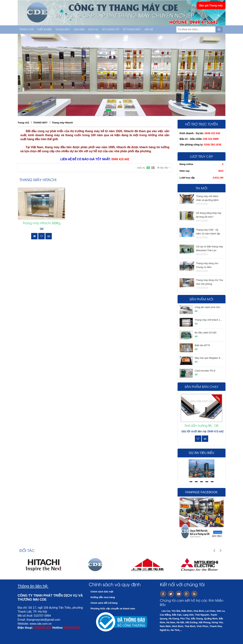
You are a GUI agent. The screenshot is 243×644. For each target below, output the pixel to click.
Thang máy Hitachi (62, 123)
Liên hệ (149, 30)
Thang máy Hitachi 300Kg (41, 223)
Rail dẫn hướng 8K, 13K (202, 426)
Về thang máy (132, 30)
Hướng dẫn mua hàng (103, 597)
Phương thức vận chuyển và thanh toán (113, 609)
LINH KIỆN (79, 30)
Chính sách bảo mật (102, 592)
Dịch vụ (93, 30)
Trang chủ (27, 30)
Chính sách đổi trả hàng (104, 603)
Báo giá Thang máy (211, 5)
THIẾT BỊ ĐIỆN (45, 30)
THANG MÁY (63, 30)
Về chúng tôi (110, 30)
